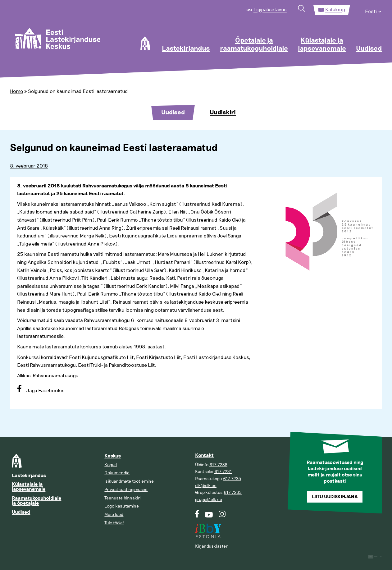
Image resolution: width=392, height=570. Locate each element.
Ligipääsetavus (270, 10)
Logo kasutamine (122, 506)
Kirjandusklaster (211, 546)
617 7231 (223, 472)
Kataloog (335, 10)
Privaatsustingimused (126, 490)
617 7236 (218, 465)
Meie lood (114, 515)
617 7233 (233, 492)
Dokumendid (117, 473)
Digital (375, 557)
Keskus (113, 456)
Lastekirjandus (186, 49)
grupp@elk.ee (209, 500)
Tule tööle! (114, 523)
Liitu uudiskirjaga (335, 497)
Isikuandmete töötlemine (129, 481)
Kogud (111, 465)
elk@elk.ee (206, 486)
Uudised (369, 49)
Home (16, 91)
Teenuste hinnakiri (123, 498)
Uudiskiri (223, 113)
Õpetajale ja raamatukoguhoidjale (254, 45)
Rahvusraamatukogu (56, 376)
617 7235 (232, 479)
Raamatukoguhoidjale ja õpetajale (36, 501)
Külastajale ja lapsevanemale (322, 45)
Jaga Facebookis (46, 391)
